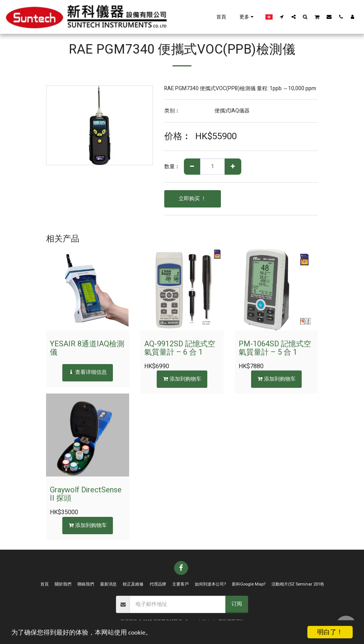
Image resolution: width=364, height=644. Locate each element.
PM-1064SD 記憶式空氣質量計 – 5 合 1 (275, 348)
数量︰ (172, 167)
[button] (282, 17)
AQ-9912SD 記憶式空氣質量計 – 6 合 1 (180, 348)
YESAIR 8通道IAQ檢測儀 (87, 348)
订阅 (237, 604)
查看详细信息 (88, 372)
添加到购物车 (182, 379)
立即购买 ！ (192, 199)
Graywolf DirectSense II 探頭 (86, 494)
